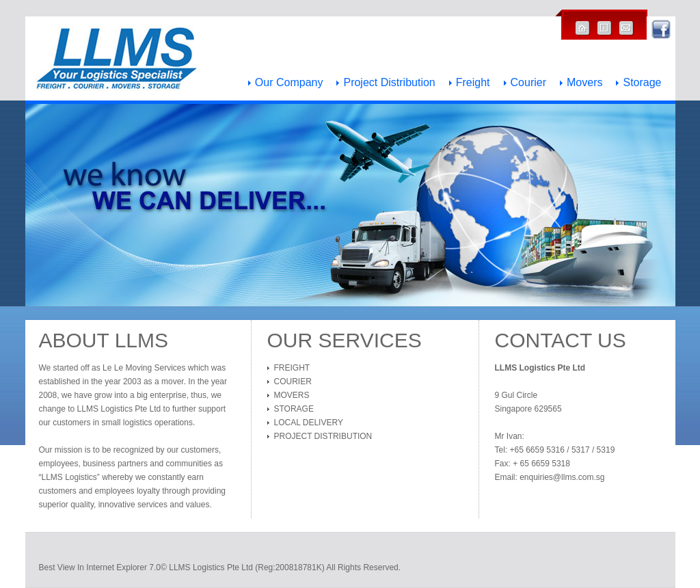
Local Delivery (309, 423)
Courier (528, 83)
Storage (642, 83)
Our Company (289, 83)
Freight (473, 83)
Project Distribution (389, 83)
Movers (584, 83)
